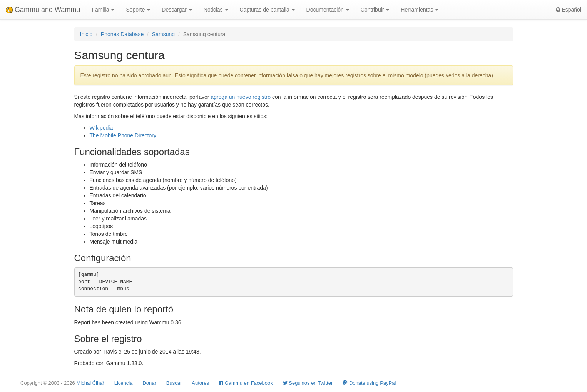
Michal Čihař (90, 383)
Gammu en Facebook (246, 383)
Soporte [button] (138, 10)
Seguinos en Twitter (308, 383)
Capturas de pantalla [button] (267, 10)
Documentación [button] (328, 10)
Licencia (124, 383)
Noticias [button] (216, 10)
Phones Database (122, 34)
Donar (149, 383)
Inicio (86, 34)
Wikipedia (101, 128)
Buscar (174, 383)
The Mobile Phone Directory (123, 135)
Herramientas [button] (420, 10)
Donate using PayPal (369, 383)
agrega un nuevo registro (241, 97)
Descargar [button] (177, 10)
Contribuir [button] (375, 10)
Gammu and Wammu (43, 10)
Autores (200, 383)
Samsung (163, 34)
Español (569, 10)
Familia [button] (103, 10)
